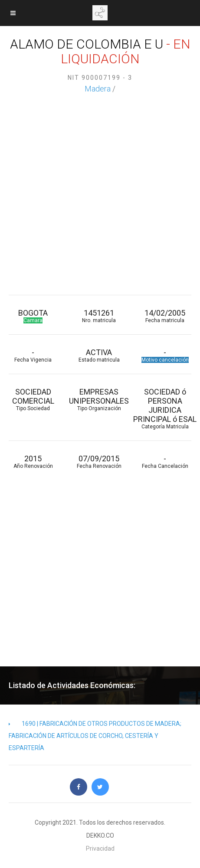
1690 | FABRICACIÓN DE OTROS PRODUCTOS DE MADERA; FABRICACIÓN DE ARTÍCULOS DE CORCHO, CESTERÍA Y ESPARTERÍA (95, 736)
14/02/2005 (165, 316)
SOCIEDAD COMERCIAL (33, 399)
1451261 (99, 316)
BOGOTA (33, 316)
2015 (33, 462)
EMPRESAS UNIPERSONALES (99, 399)
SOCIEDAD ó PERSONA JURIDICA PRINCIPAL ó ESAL (165, 408)
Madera (98, 89)
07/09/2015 (99, 462)
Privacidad (100, 848)
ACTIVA (99, 355)
